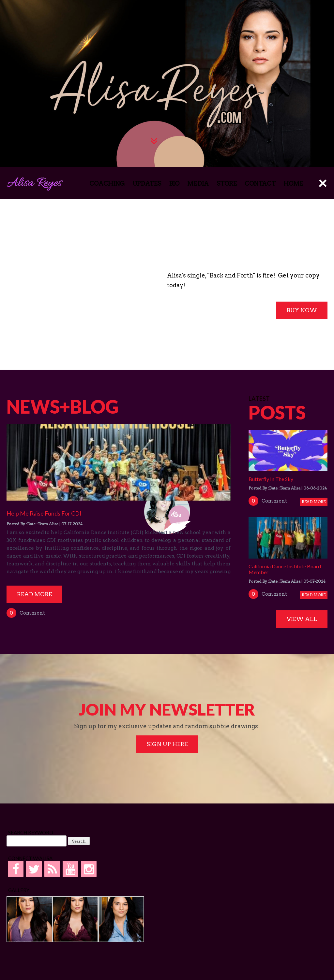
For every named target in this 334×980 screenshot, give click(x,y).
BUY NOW (302, 310)
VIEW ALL (302, 619)
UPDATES (147, 184)
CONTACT (260, 184)
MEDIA (198, 184)
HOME (293, 184)
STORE (227, 184)
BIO (174, 184)
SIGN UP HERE (167, 744)
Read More (34, 594)
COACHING (107, 184)
